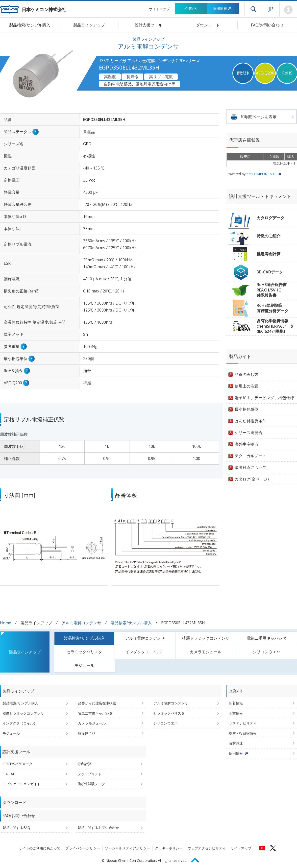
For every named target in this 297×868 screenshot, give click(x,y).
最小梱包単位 (247, 409)
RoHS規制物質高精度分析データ (272, 308)
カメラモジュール (206, 652)
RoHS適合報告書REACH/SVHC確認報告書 (272, 290)
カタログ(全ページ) (252, 479)
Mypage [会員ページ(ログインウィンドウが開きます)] (288, 10)
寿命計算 (84, 764)
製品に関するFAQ (16, 828)
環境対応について (250, 467)
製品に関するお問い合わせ (98, 828)
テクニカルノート (250, 456)
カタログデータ (271, 218)
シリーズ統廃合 (248, 433)
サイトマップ (159, 9)
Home (6, 623)
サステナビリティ (243, 723)
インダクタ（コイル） (145, 652)
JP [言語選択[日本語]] (271, 9)
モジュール (84, 665)
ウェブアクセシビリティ (207, 848)
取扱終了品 (87, 733)
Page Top (197, 859)
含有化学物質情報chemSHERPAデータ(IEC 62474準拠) (275, 326)
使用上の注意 (247, 386)
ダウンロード (208, 25)
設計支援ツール (148, 25)
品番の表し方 (247, 374)
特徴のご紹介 (269, 236)
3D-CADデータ (270, 272)
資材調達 (236, 743)
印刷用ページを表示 (259, 117)
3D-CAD (9, 774)
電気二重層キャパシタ (267, 638)
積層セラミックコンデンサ (206, 638)
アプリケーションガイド (22, 784)
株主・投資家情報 (243, 733)
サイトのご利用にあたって (40, 848)
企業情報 (236, 713)
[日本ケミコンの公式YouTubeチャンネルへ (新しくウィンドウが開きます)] (262, 848)
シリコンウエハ (267, 652)
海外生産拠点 (247, 444)
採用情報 (222, 8)
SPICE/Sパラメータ (17, 764)
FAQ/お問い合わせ (267, 25)
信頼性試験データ (91, 784)
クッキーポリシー (169, 848)
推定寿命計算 (269, 254)
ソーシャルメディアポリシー (127, 848)
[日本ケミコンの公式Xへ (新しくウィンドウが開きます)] (273, 848)
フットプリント (90, 774)
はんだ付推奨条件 (250, 421)
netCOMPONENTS (261, 174)
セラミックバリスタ (84, 652)
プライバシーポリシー (83, 848)
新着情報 (236, 703)
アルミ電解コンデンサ (81, 623)
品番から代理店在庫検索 (97, 703)
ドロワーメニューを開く (253, 9)
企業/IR (191, 8)
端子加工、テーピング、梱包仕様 (264, 398)
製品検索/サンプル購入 (131, 623)
